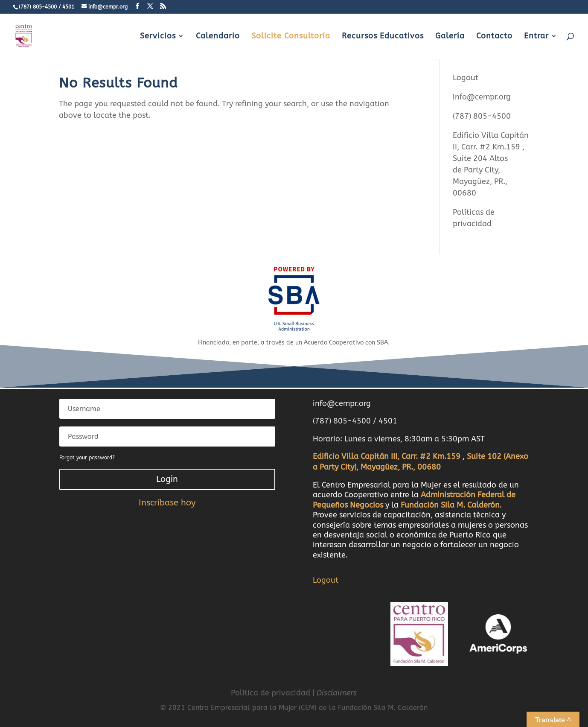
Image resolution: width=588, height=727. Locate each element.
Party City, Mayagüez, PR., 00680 (480, 181)
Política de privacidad (271, 693)
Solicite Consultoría (291, 37)
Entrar (536, 37)
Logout (466, 78)
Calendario (218, 37)
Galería (450, 37)
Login (167, 479)
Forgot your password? (87, 458)
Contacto (494, 37)
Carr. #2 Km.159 (492, 147)
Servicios (158, 37)
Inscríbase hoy (167, 503)
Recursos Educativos (383, 37)
